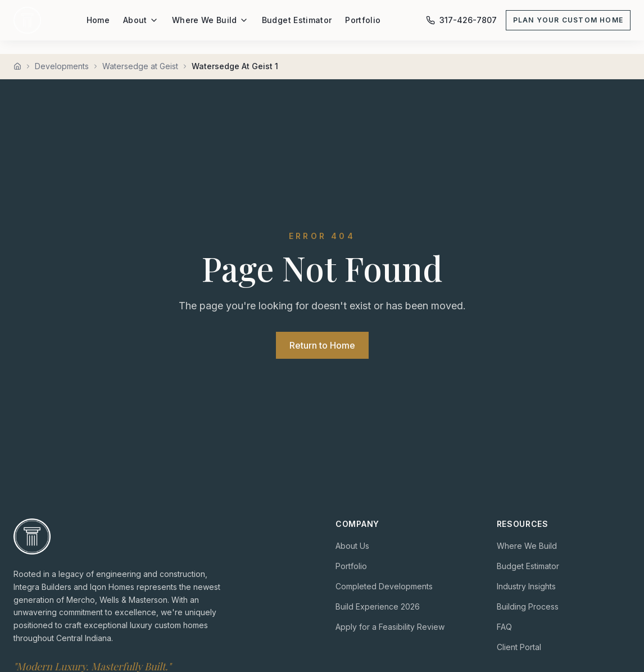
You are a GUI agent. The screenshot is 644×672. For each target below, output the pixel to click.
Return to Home (322, 345)
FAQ (504, 627)
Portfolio (363, 20)
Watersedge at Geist (140, 66)
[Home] (17, 66)
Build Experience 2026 (378, 606)
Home (98, 20)
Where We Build (210, 20)
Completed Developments (384, 586)
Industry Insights (526, 586)
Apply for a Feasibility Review (390, 627)
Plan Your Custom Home (568, 20)
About (141, 20)
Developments (62, 66)
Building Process (528, 606)
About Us (352, 546)
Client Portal (519, 647)
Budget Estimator (297, 20)
